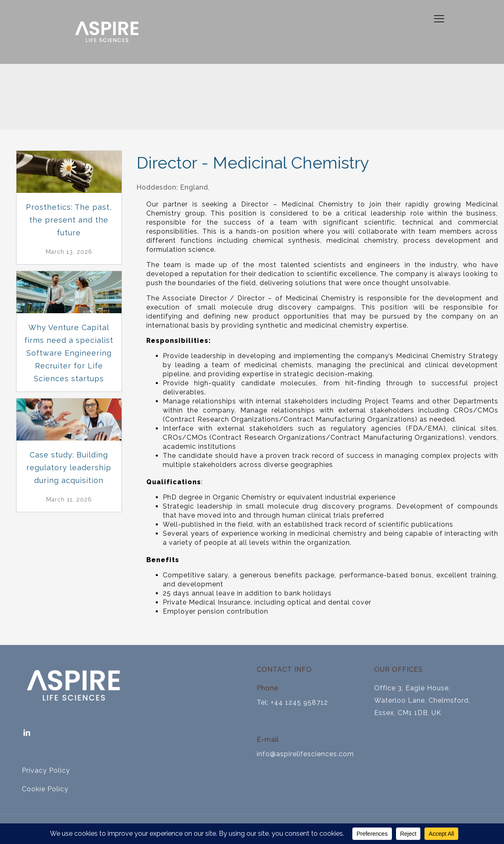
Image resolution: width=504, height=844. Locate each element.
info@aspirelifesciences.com (305, 754)
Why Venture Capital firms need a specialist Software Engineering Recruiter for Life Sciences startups (69, 353)
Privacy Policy (46, 770)
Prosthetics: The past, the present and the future (69, 220)
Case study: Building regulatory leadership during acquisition (69, 468)
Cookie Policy (45, 789)
